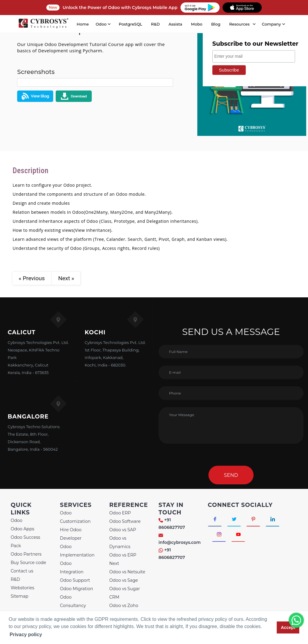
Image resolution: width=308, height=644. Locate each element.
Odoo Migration (76, 589)
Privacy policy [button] (26, 635)
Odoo (16, 520)
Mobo (197, 24)
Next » (66, 278)
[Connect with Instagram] (219, 534)
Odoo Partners (26, 554)
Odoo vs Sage (123, 580)
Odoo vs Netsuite (127, 572)
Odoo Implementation (77, 551)
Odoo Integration (72, 568)
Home (83, 24)
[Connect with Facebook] (215, 519)
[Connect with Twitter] (234, 519)
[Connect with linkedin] (273, 519)
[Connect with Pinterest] (254, 519)
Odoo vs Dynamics (120, 542)
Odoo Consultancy (73, 601)
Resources (239, 24)
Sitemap (19, 596)
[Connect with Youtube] (239, 534)
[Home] (43, 24)
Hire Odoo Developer (71, 534)
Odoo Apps (22, 529)
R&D (155, 24)
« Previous (32, 278)
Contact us (22, 571)
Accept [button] (288, 627)
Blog (216, 24)
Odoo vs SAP (123, 530)
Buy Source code (28, 563)
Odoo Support (75, 580)
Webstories (22, 588)
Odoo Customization (75, 517)
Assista (175, 24)
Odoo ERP (120, 513)
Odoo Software (125, 521)
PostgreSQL (131, 24)
